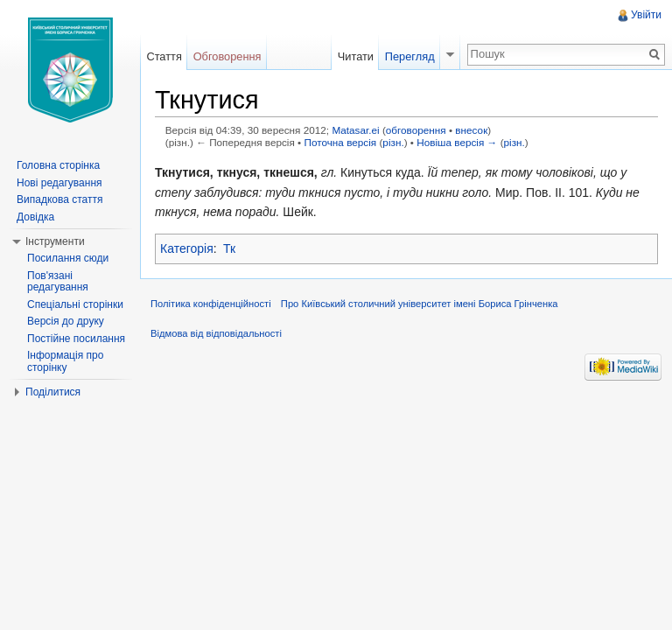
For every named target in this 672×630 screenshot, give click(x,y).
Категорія (187, 248)
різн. (393, 142)
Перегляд (410, 56)
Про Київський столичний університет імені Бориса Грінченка (420, 304)
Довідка (35, 217)
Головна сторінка (58, 165)
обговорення (416, 130)
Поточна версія (340, 142)
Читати (356, 56)
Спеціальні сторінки (75, 304)
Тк (229, 248)
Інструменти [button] (55, 241)
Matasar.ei (355, 130)
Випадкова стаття (59, 199)
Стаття (164, 56)
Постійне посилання (76, 339)
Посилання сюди (68, 258)
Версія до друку (66, 321)
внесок (471, 130)
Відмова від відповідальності (216, 333)
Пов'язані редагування (58, 282)
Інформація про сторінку (65, 361)
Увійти (646, 15)
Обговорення (227, 56)
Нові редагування (59, 183)
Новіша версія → (457, 142)
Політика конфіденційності (211, 304)
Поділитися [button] (53, 392)
